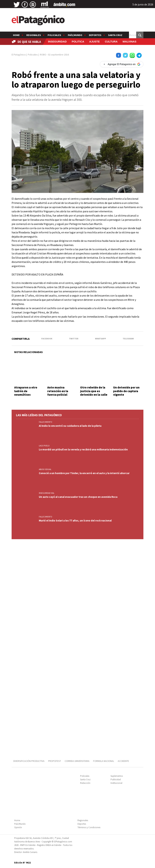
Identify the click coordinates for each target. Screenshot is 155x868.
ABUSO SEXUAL (45, 469)
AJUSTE (95, 41)
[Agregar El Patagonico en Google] (122, 64)
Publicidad (116, 779)
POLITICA (78, 41)
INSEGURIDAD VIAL (47, 493)
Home (16, 35)
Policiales (54, 35)
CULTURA (111, 41)
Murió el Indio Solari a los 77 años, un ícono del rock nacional (75, 521)
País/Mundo (75, 35)
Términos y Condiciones (89, 827)
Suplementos (117, 776)
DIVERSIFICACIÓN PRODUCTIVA (29, 761)
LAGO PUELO (44, 446)
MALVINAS (130, 41)
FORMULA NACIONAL (104, 761)
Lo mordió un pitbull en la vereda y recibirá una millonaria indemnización (83, 449)
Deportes (95, 35)
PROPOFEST (55, 761)
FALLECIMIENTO (46, 422)
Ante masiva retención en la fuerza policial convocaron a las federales (59, 395)
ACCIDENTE (124, 761)
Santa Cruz (115, 35)
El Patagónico (19, 55)
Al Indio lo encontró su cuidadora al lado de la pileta (70, 426)
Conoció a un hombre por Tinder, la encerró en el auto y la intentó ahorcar (84, 473)
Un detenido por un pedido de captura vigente (126, 391)
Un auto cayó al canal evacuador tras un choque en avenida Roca (78, 497)
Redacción (85, 783)
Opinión (18, 827)
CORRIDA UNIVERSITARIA (77, 761)
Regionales (34, 35)
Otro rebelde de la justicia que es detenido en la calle (94, 391)
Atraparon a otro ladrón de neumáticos (26, 391)
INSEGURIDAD (57, 41)
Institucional (116, 783)
